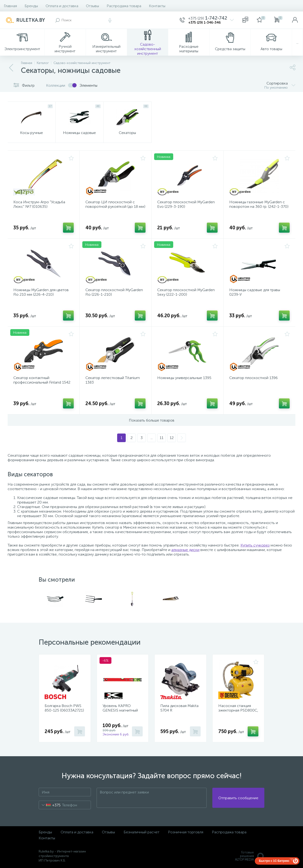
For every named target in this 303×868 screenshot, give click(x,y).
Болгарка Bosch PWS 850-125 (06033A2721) (64, 708)
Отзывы (92, 6)
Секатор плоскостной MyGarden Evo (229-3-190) (186, 204)
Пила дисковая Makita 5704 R (179, 708)
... (297, 42)
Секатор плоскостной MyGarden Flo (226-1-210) (114, 292)
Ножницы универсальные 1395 (184, 378)
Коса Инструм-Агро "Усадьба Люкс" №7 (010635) (39, 204)
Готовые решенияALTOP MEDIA (250, 856)
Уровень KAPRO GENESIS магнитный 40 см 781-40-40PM (120, 710)
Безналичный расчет (141, 832)
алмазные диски (185, 550)
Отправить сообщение (238, 798)
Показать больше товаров (152, 420)
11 (162, 438)
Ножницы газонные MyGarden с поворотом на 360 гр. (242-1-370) (259, 204)
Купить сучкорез (255, 545)
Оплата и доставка (62, 6)
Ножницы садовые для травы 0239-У (255, 292)
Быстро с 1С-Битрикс (274, 861)
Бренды (31, 6)
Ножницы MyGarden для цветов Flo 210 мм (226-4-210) (41, 292)
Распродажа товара (124, 6)
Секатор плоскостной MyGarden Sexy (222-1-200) (186, 292)
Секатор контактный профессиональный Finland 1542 (42, 380)
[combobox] (50, 805)
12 (172, 438)
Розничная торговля (186, 832)
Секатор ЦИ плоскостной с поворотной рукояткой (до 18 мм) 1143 (115, 206)
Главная (10, 6)
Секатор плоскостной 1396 (253, 378)
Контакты (157, 6)
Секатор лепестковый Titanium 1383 (113, 380)
